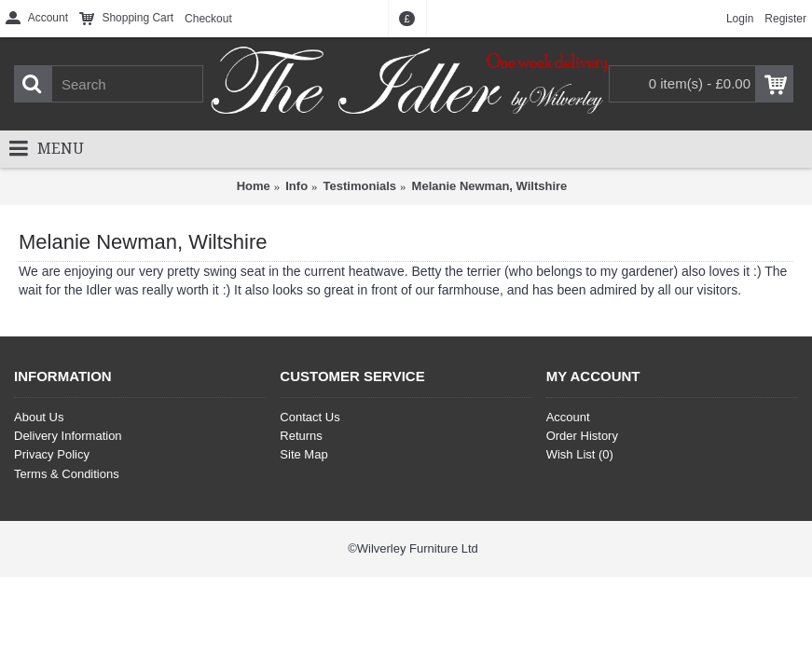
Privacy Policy (52, 454)
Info (296, 186)
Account (568, 417)
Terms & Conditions (67, 474)
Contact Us (310, 417)
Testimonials (360, 186)
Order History (582, 436)
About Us (39, 417)
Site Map (303, 454)
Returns (301, 436)
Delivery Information (68, 436)
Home (254, 186)
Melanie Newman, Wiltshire (490, 186)
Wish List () (580, 454)
